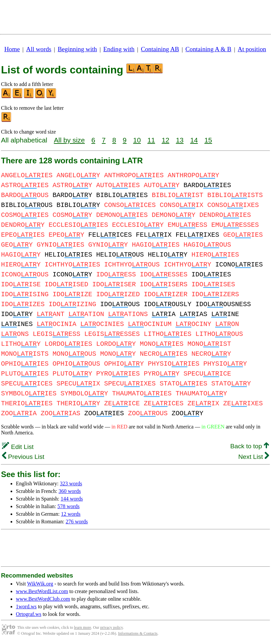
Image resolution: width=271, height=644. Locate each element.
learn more (83, 627)
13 (180, 140)
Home (12, 49)
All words (39, 49)
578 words (69, 506)
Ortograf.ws (29, 614)
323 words (71, 483)
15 (208, 140)
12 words (71, 514)
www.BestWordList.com (42, 591)
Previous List (23, 457)
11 (151, 140)
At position (252, 49)
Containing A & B (208, 49)
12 (165, 140)
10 (137, 140)
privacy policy (111, 627)
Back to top (250, 446)
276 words (77, 522)
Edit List (18, 447)
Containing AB (160, 49)
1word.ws (26, 606)
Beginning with (77, 49)
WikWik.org (40, 584)
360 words (70, 491)
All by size (69, 140)
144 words (72, 499)
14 (194, 140)
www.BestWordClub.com (43, 599)
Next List (254, 457)
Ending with (119, 49)
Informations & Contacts (138, 633)
